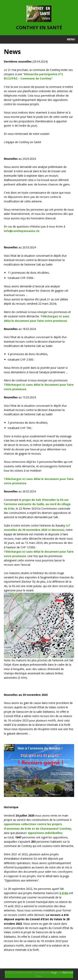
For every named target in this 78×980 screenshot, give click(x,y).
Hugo (54, 973)
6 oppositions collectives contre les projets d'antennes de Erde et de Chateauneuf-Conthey (38, 824)
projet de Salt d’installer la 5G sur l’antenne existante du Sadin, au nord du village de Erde (37, 504)
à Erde (64, 893)
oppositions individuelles (45, 833)
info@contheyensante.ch (22, 231)
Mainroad (68, 973)
